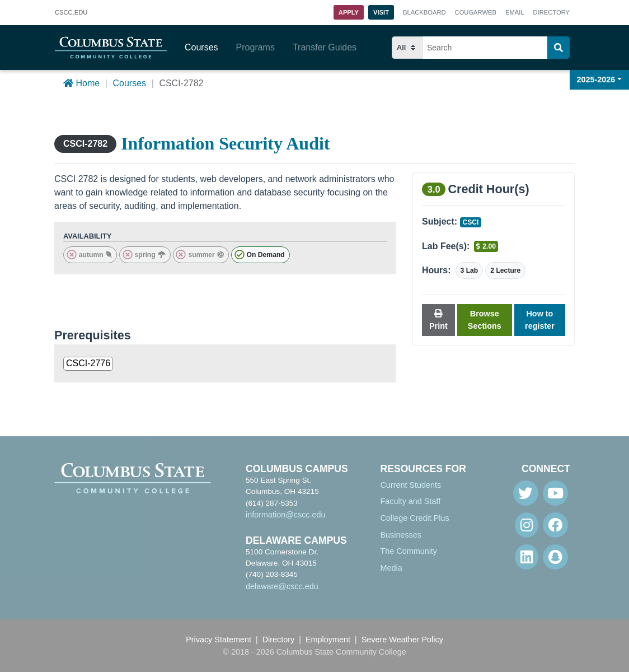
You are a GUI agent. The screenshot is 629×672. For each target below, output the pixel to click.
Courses (201, 47)
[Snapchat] (555, 557)
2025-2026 (596, 80)
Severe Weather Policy (402, 640)
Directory (551, 12)
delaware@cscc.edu (282, 586)
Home (81, 83)
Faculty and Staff (410, 501)
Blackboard (424, 12)
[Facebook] (555, 525)
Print (438, 320)
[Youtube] (555, 493)
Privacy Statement (219, 640)
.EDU (71, 13)
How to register (540, 320)
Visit (381, 12)
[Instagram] (527, 525)
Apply (349, 12)
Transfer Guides (325, 47)
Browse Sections (485, 320)
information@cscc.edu (286, 515)
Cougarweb (476, 12)
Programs (255, 47)
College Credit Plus (414, 518)
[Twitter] (526, 493)
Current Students (410, 485)
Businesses (401, 535)
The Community (409, 551)
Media (391, 568)
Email (515, 12)
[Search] (558, 48)
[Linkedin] (527, 557)
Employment (328, 640)
